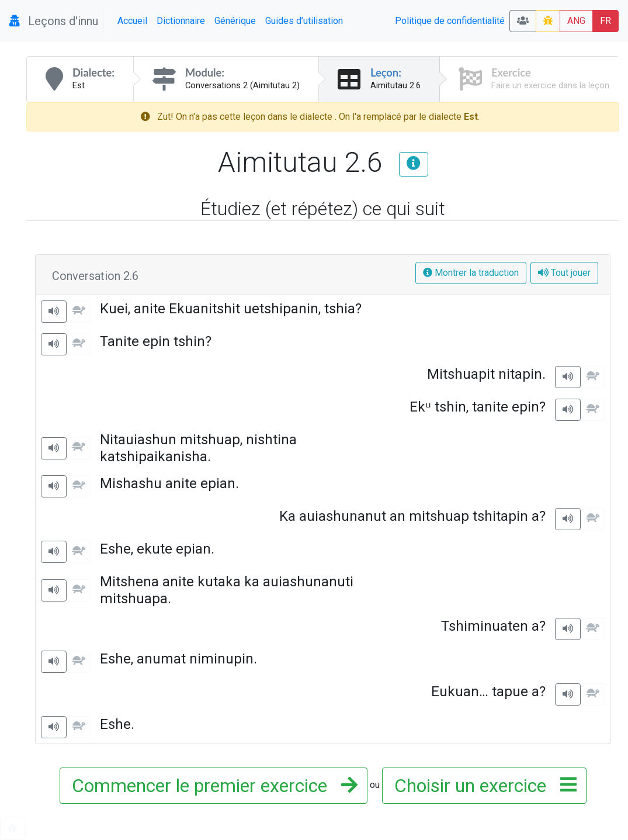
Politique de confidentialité (450, 21)
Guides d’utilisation (304, 21)
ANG (576, 21)
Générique (235, 21)
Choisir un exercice (482, 786)
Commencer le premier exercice (211, 786)
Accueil (132, 21)
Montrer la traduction (471, 273)
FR (606, 21)
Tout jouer (564, 273)
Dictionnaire (181, 21)
